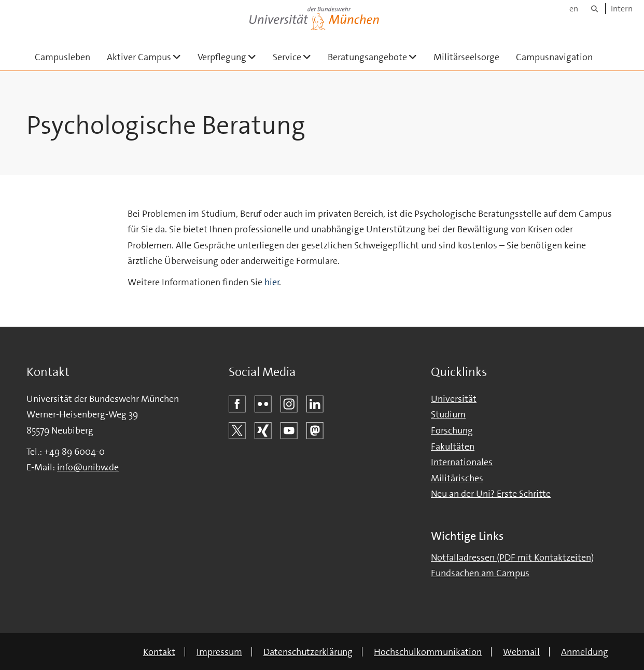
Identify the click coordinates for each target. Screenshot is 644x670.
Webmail (521, 652)
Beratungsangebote (376, 57)
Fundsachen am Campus (480, 573)
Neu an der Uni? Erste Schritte (491, 494)
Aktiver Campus (148, 57)
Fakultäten (453, 446)
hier (272, 282)
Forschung (452, 430)
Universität (454, 399)
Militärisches (457, 478)
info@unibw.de (88, 467)
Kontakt (159, 652)
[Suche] (594, 9)
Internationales (462, 462)
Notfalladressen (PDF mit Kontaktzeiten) (512, 557)
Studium (448, 414)
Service (296, 57)
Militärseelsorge (466, 57)
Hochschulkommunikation (428, 652)
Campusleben (62, 57)
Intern (622, 9)
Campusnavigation (554, 57)
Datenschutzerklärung (308, 652)
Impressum (219, 652)
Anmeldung (585, 652)
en (574, 9)
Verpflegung (231, 57)
